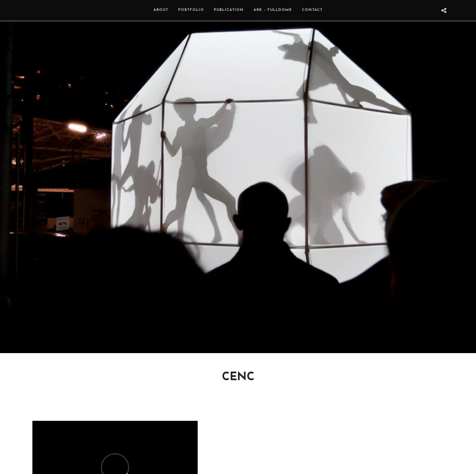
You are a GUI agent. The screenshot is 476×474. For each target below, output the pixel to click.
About (161, 10)
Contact (312, 10)
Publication (229, 10)
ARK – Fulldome (273, 10)
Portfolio (191, 10)
